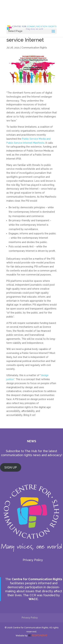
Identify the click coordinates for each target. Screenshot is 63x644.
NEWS (32, 441)
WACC (33, 599)
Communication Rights (34, 48)
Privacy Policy (33, 560)
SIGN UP (11, 467)
